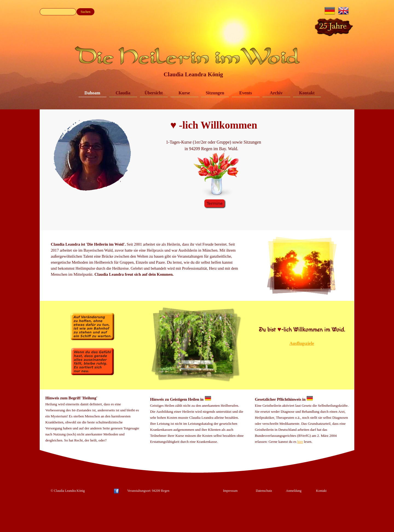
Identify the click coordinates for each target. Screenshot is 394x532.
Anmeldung (294, 491)
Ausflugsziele (302, 343)
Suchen (86, 12)
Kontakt (307, 93)
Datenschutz (264, 491)
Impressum (230, 491)
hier (300, 442)
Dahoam (92, 93)
